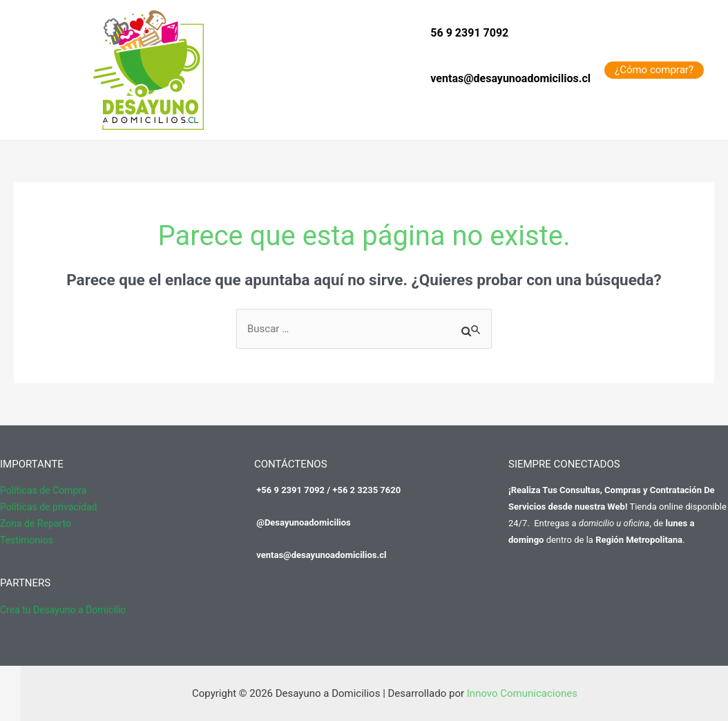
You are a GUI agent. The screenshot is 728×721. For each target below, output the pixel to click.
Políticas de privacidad (48, 507)
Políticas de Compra (43, 490)
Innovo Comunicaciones (522, 693)
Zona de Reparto (36, 523)
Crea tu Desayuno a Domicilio (63, 610)
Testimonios (27, 540)
